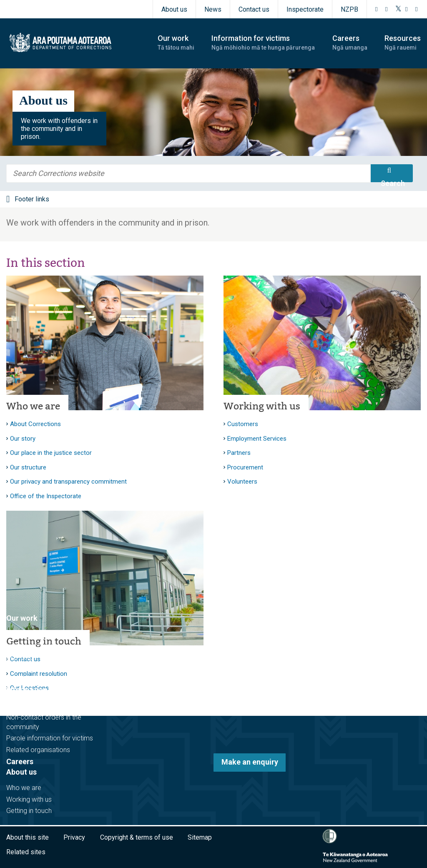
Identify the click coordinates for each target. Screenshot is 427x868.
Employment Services (257, 439)
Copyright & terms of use (137, 837)
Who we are (33, 406)
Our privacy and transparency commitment (68, 482)
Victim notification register (45, 706)
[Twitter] (398, 9)
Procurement (245, 467)
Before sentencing (33, 634)
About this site (28, 837)
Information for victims (46, 690)
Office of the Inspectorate (46, 496)
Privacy (74, 837)
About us (174, 9)
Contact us (254, 9)
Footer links (32, 199)
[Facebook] (377, 9)
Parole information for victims (50, 738)
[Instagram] (387, 9)
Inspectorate (305, 9)
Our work (22, 618)
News (213, 9)
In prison (19, 657)
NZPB (349, 9)
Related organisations (38, 750)
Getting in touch (29, 811)
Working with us (262, 406)
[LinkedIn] (417, 9)
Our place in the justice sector (51, 453)
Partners (239, 453)
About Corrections (35, 424)
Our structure (28, 467)
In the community (32, 646)
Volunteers (242, 482)
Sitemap (200, 837)
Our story (23, 439)
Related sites (26, 852)
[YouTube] (407, 9)
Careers (20, 761)
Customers (243, 424)
